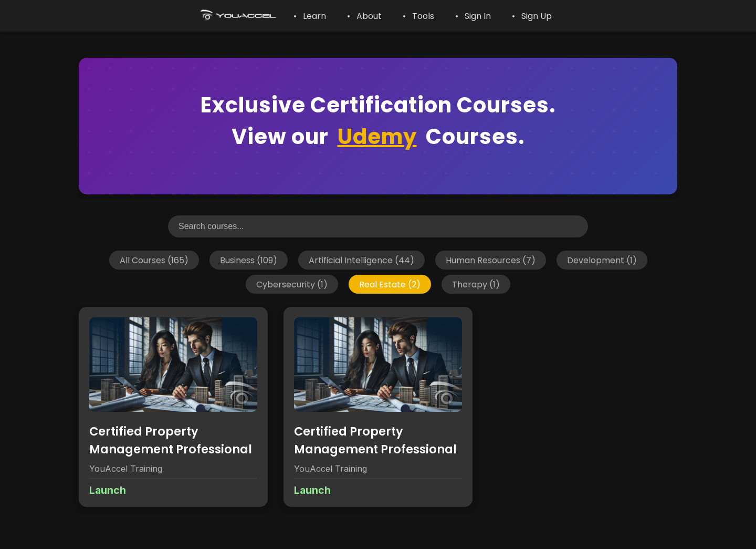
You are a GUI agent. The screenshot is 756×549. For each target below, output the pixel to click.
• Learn (310, 16)
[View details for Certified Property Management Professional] (173, 407)
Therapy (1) (476, 284)
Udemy (377, 137)
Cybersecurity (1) (292, 284)
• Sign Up (532, 16)
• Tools (418, 16)
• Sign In (473, 16)
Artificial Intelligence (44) (361, 260)
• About (364, 16)
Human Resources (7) (491, 260)
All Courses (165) (154, 260)
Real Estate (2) (390, 284)
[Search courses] (378, 226)
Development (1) (602, 260)
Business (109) (249, 260)
